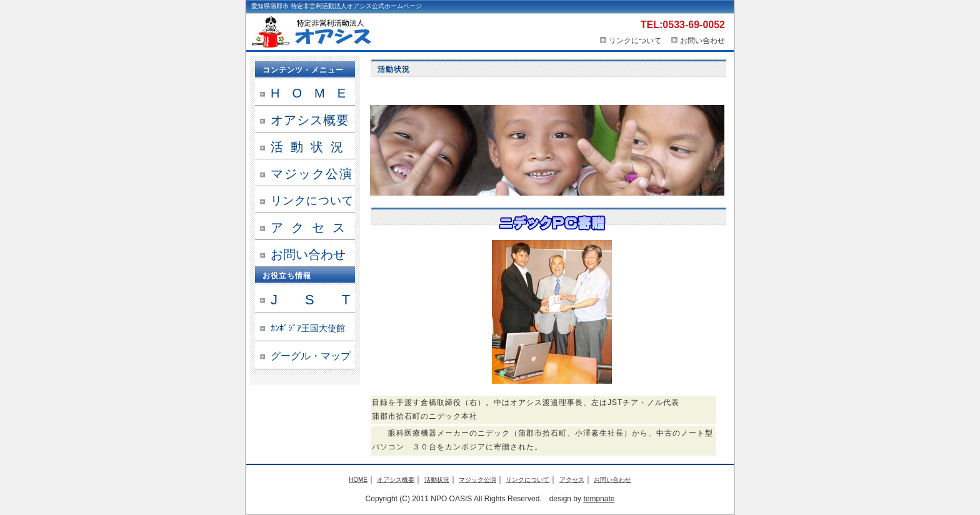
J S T (310, 300)
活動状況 (311, 147)
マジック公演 (312, 174)
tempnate (599, 499)
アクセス (312, 227)
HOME (313, 93)
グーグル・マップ (311, 356)
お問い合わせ (702, 41)
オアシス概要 (310, 120)
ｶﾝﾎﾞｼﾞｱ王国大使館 (308, 328)
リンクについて (630, 41)
